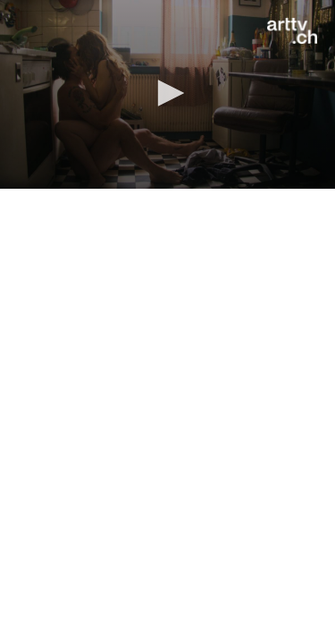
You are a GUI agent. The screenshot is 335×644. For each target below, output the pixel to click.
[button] (168, 93)
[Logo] (292, 31)
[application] (167, 94)
